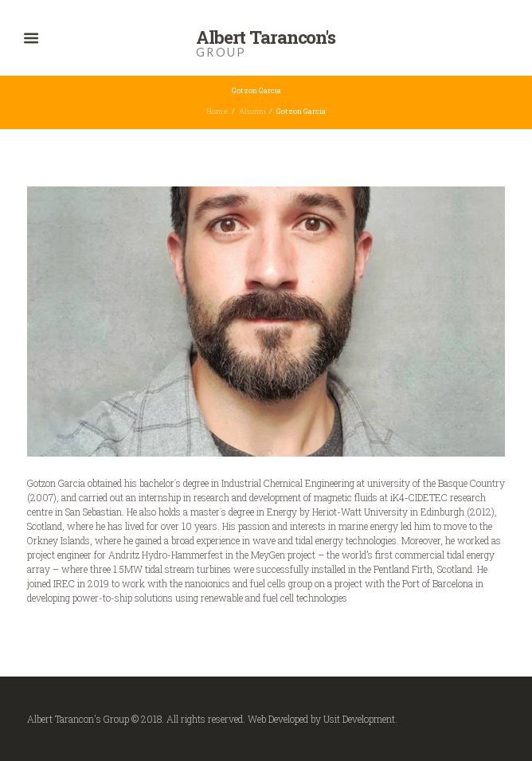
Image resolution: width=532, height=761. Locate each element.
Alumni (252, 111)
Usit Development (359, 719)
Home (217, 111)
